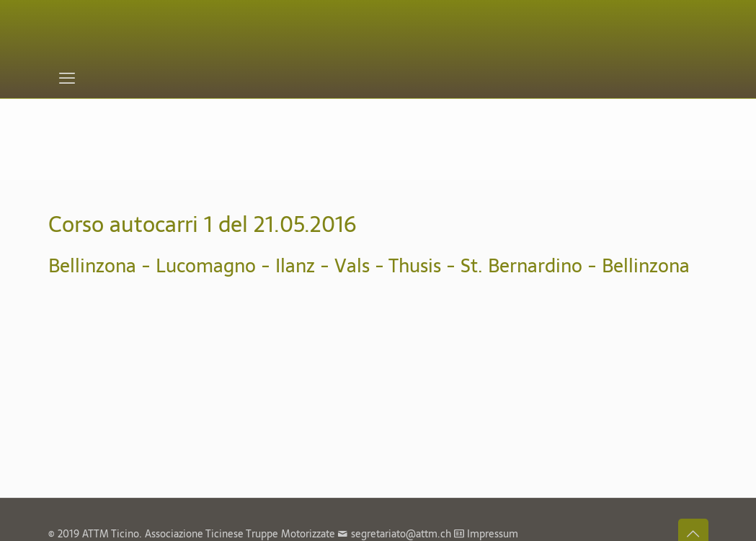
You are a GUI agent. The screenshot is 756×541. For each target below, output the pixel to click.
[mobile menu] (67, 78)
